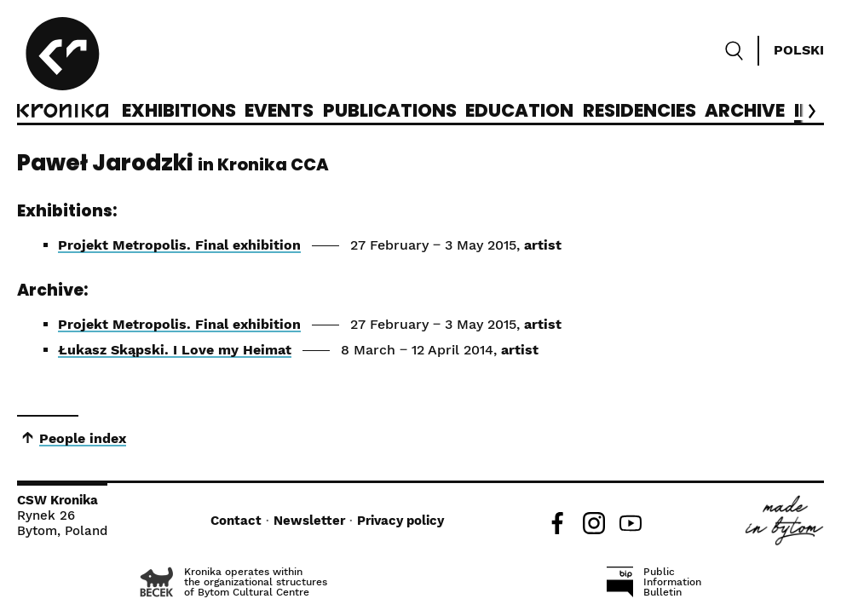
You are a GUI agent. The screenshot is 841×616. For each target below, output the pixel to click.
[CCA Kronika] (63, 70)
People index (83, 438)
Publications (390, 112)
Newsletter (309, 521)
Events (279, 112)
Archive (745, 112)
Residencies (639, 112)
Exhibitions (179, 112)
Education (519, 112)
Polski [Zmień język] (799, 50)
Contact (236, 521)
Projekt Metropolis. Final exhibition (179, 245)
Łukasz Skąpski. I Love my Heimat (175, 350)
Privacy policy (400, 521)
